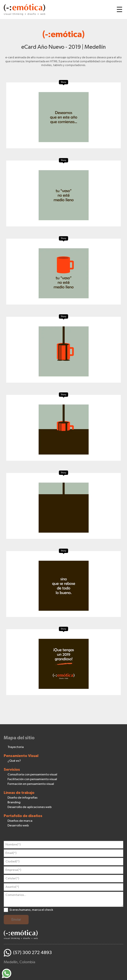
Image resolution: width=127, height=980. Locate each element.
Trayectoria (16, 747)
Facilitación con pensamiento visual (32, 779)
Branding (14, 802)
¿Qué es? (14, 761)
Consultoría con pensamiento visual (32, 775)
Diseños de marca (20, 821)
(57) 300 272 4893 (33, 953)
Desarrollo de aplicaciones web (30, 807)
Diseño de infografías (22, 798)
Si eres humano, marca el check (31, 910)
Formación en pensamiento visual (31, 784)
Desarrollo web (18, 826)
